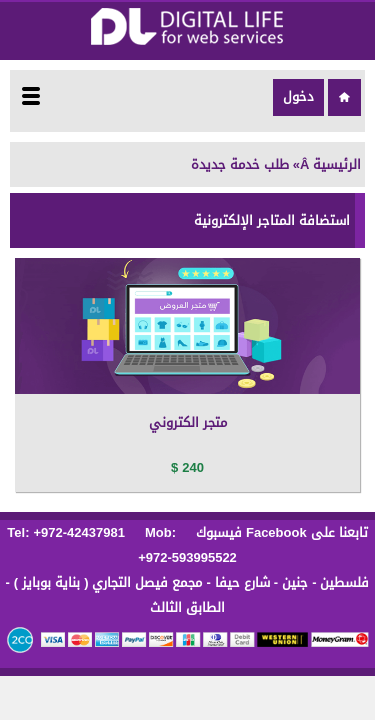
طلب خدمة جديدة (240, 164)
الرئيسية (337, 164)
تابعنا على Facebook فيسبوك (280, 532)
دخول (298, 96)
